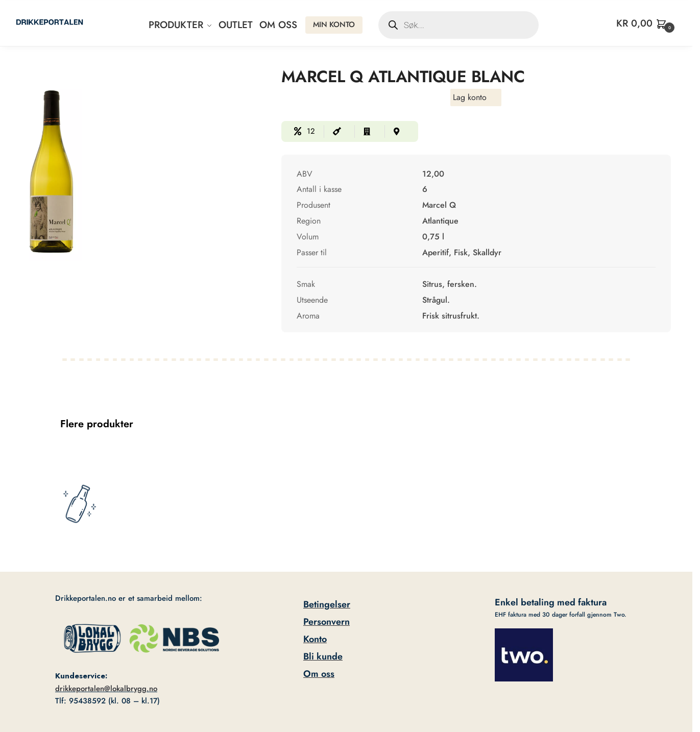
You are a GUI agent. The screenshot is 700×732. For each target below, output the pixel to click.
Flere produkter (97, 424)
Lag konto (470, 97)
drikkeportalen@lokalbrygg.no (106, 689)
